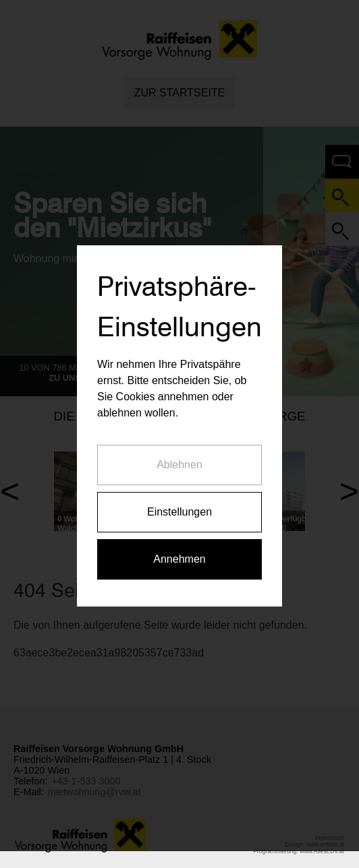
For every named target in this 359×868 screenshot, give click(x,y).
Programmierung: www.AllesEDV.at (299, 851)
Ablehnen (179, 459)
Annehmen (179, 553)
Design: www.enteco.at (314, 844)
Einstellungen (179, 506)
